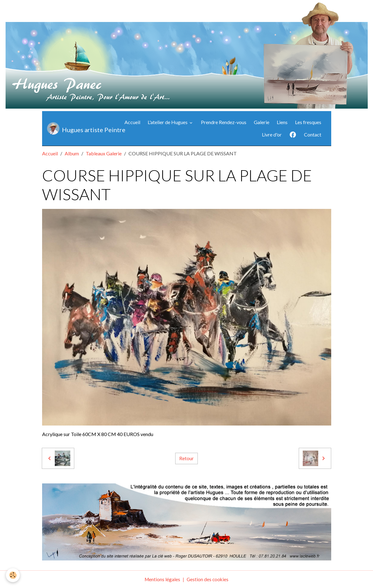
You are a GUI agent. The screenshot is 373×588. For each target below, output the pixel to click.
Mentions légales (162, 579)
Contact (313, 134)
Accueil (132, 122)
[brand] (80, 128)
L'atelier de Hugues (168, 122)
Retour (186, 458)
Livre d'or (272, 134)
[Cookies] (13, 575)
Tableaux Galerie (104, 153)
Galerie (262, 122)
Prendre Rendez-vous (224, 122)
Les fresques (308, 122)
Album (72, 153)
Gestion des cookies (208, 579)
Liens (282, 122)
